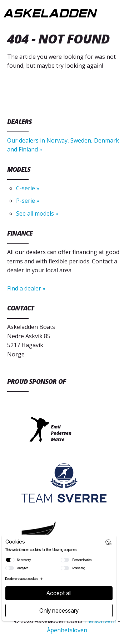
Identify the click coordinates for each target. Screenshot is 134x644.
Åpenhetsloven (67, 630)
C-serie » (28, 188)
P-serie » (28, 201)
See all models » (37, 213)
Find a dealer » (26, 288)
